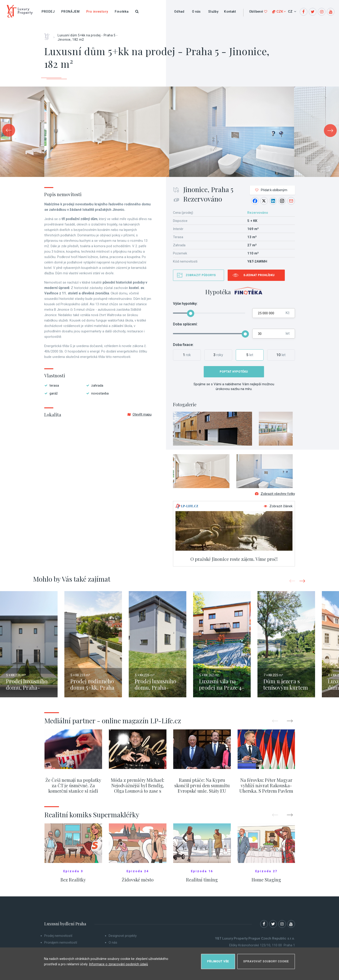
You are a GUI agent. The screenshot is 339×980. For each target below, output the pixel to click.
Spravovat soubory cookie (266, 959)
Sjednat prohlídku (259, 275)
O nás (196, 12)
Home (49, 35)
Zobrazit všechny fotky (275, 498)
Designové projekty (123, 940)
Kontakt (230, 12)
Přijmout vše (218, 959)
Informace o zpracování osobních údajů (119, 962)
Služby (213, 12)
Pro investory (97, 12)
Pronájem (70, 12)
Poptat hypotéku (234, 372)
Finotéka (122, 12)
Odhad (179, 12)
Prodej (48, 12)
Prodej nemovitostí (58, 940)
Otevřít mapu (140, 414)
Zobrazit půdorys (201, 275)
